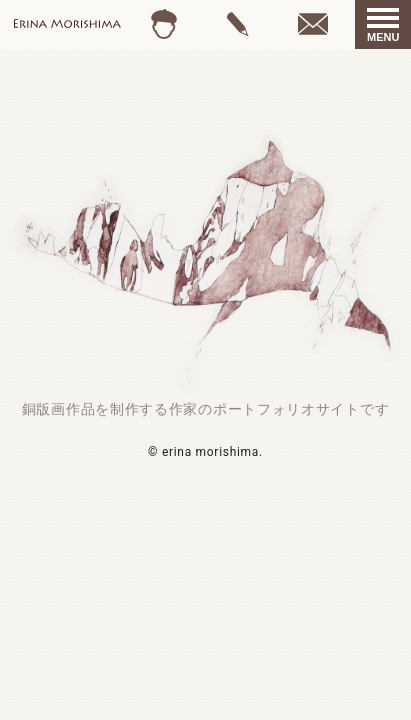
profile (164, 24)
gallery (238, 24)
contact (313, 24)
